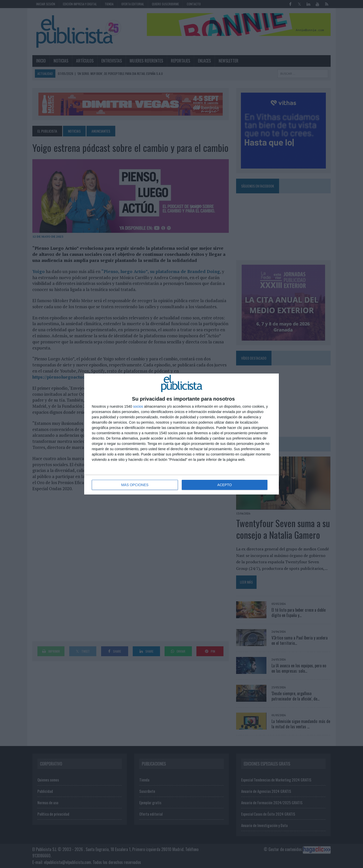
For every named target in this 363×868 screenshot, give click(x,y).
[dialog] (181, 434)
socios (138, 406)
